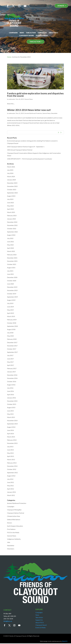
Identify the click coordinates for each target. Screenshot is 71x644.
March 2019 (11, 316)
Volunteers (11, 549)
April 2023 (10, 209)
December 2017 (12, 342)
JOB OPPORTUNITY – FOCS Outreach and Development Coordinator (30, 159)
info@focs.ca (8, 621)
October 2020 (12, 281)
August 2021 (11, 268)
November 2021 (12, 261)
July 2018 (10, 333)
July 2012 (10, 479)
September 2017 (12, 352)
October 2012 (12, 469)
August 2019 (11, 300)
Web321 (65, 641)
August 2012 (11, 476)
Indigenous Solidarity (14, 539)
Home (9, 57)
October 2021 (12, 264)
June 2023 (10, 203)
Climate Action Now (14, 516)
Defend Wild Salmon (14, 519)
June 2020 (10, 284)
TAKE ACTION (35, 42)
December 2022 (12, 222)
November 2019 (12, 290)
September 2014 (12, 424)
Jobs (9, 542)
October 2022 (12, 229)
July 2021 (10, 271)
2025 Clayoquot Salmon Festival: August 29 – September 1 (26, 147)
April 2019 (10, 313)
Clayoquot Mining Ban (14, 510)
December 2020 (12, 277)
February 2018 (12, 339)
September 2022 (12, 232)
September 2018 (12, 326)
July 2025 (10, 170)
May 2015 (10, 414)
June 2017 (10, 359)
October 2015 (12, 404)
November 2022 (12, 225)
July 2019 (10, 303)
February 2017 (12, 368)
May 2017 (10, 362)
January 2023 (11, 219)
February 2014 (12, 440)
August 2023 (11, 196)
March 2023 (11, 212)
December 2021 (12, 258)
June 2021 (10, 274)
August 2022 (11, 235)
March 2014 (11, 437)
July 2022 (10, 238)
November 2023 (12, 186)
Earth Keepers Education (15, 526)
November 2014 (12, 420)
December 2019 (12, 287)
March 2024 (11, 176)
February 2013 (12, 463)
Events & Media (42, 36)
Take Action (31, 33)
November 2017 (12, 346)
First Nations (11, 529)
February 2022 (12, 255)
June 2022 (10, 242)
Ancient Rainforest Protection (33, 113)
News (22, 33)
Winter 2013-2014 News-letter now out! (29, 110)
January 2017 (11, 372)
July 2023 (10, 199)
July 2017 (10, 355)
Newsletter (54, 113)
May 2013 (10, 453)
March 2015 (11, 417)
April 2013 (10, 456)
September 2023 (12, 193)
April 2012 (10, 489)
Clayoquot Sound (27, 36)
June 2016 (10, 391)
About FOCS (53, 33)
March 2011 (11, 495)
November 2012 (12, 466)
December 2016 (12, 375)
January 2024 (11, 180)
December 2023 (12, 183)
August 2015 (11, 407)
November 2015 (12, 401)
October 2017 (12, 349)
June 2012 (10, 482)
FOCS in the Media (13, 532)
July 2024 (10, 173)
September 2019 (12, 297)
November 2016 (12, 378)
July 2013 (10, 447)
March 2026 (11, 167)
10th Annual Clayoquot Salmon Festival (20, 150)
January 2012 (11, 492)
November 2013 (12, 443)
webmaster (12, 99)
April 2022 (10, 248)
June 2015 (10, 411)
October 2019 (12, 294)
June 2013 (10, 450)
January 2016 (11, 398)
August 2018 (11, 329)
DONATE (61, 6)
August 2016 (11, 385)
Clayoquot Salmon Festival (16, 513)
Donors (10, 523)
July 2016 (10, 388)
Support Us (42, 33)
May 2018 (10, 336)
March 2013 (11, 459)
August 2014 (11, 427)
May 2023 (10, 206)
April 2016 (10, 394)
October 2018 (12, 323)
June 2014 (10, 430)
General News (29, 99)
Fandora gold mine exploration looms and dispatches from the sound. (35, 95)
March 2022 (11, 251)
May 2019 (10, 310)
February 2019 (12, 320)
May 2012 (10, 486)
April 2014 (10, 434)
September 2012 (12, 473)
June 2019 (10, 307)
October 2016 (12, 381)
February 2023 (12, 215)
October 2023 (12, 190)
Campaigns (13, 33)
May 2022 (10, 245)
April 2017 (10, 365)
